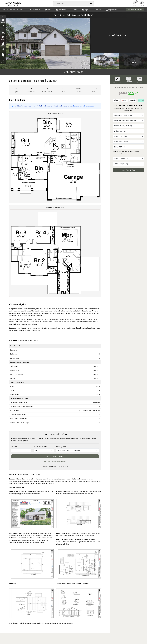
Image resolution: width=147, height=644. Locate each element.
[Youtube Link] (11, 10)
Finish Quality (61, 447)
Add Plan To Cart (129, 170)
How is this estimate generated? (55, 461)
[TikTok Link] (18, 10)
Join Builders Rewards (135, 10)
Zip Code (14, 447)
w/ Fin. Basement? (40, 447)
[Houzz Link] (21, 10)
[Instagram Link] (7, 10)
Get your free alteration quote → (85, 106)
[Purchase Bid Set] (140, 79)
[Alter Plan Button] (117, 79)
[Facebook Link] (14, 10)
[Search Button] (91, 4)
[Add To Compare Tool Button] (129, 79)
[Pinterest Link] (4, 10)
